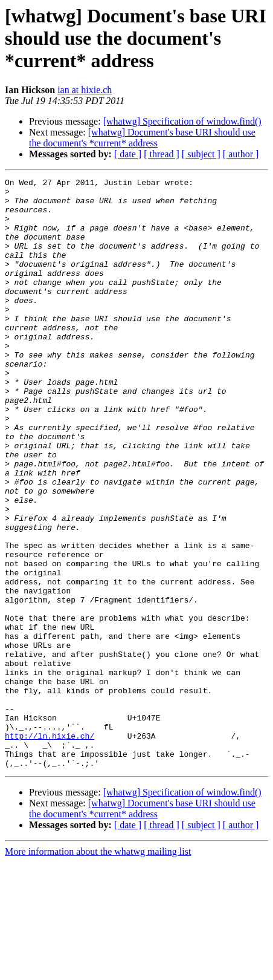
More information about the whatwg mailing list (98, 969)
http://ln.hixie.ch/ (50, 848)
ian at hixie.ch (85, 90)
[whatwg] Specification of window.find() (182, 121)
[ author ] (241, 154)
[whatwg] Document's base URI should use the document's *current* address (142, 138)
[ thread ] (162, 154)
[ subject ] (201, 154)
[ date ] (128, 154)
